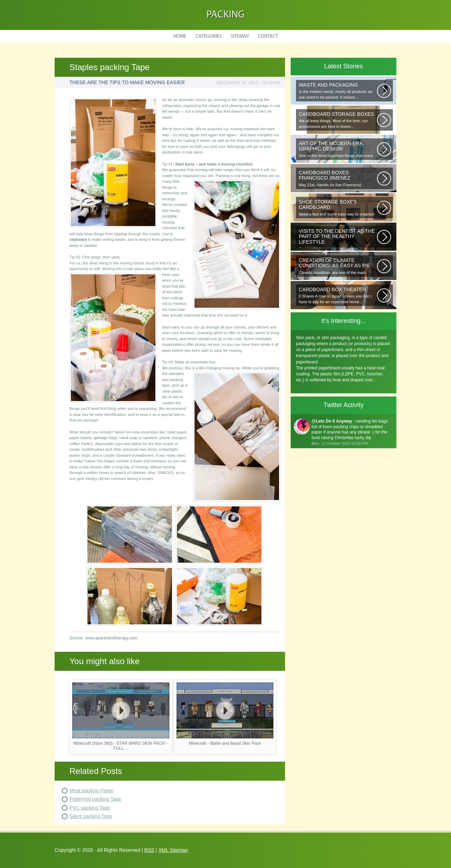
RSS (149, 850)
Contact (268, 36)
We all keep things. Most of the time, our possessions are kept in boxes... (338, 120)
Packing (226, 15)
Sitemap (240, 36)
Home (180, 36)
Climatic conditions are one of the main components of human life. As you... (338, 267)
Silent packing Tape (91, 816)
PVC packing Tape (90, 808)
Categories (209, 36)
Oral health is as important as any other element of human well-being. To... (338, 238)
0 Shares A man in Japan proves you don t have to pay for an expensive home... (338, 295)
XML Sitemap (173, 850)
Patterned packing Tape (95, 799)
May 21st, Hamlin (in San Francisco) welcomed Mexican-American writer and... (338, 179)
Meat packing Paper (91, 791)
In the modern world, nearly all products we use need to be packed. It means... (338, 91)
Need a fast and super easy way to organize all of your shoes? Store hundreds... (338, 209)
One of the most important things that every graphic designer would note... (338, 150)
